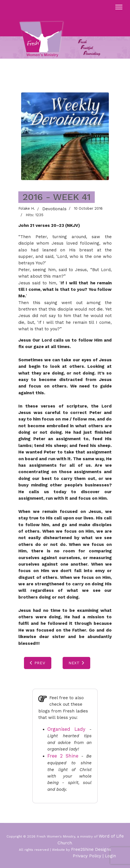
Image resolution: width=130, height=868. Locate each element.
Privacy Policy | (88, 856)
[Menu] (119, 7)
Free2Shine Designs (91, 849)
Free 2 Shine (63, 756)
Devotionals (54, 209)
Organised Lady (66, 729)
